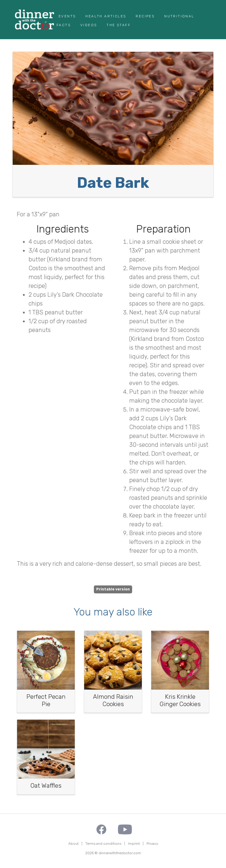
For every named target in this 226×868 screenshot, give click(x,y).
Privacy (152, 844)
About (73, 844)
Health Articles (106, 16)
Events (67, 16)
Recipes (145, 16)
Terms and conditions (103, 844)
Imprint (134, 844)
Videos (89, 25)
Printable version (113, 589)
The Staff (119, 25)
